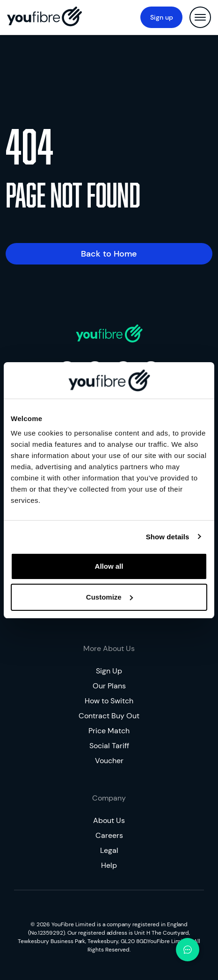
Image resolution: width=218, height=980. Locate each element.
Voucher (109, 761)
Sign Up (109, 671)
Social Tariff (109, 746)
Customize (109, 597)
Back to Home (109, 254)
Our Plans (109, 686)
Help (109, 865)
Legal (109, 850)
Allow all (109, 566)
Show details (168, 537)
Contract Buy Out (109, 716)
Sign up (162, 17)
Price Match (109, 731)
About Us (109, 820)
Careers (109, 835)
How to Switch (109, 701)
